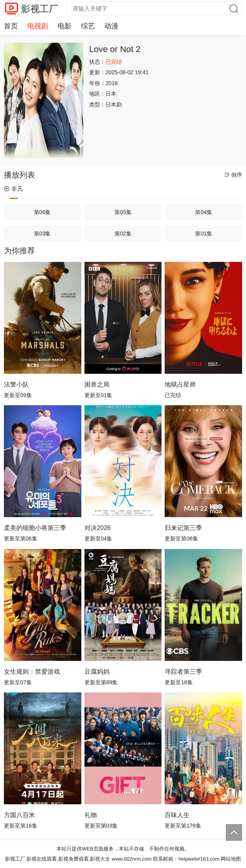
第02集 (123, 234)
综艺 (88, 26)
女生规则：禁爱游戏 (32, 672)
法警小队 (16, 384)
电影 (65, 26)
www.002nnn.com (132, 859)
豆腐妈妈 (97, 672)
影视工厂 (40, 9)
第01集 (204, 234)
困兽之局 (97, 384)
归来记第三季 (183, 528)
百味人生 (177, 815)
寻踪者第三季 (183, 672)
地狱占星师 (180, 384)
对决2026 (98, 528)
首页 (11, 26)
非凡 (13, 189)
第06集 (42, 212)
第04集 (204, 212)
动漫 (111, 26)
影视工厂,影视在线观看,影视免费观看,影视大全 (58, 859)
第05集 (123, 212)
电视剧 (38, 26)
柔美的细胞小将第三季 (35, 528)
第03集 (42, 234)
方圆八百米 (19, 815)
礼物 (91, 815)
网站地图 (231, 859)
